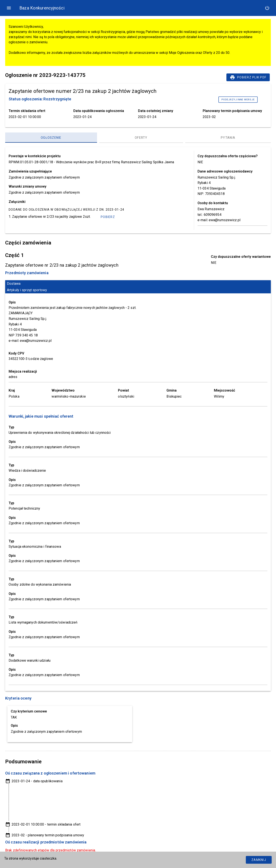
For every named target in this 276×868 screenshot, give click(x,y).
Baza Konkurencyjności (42, 8)
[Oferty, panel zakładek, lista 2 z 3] (141, 138)
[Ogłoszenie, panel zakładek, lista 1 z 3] (51, 138)
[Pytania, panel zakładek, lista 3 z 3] (228, 138)
